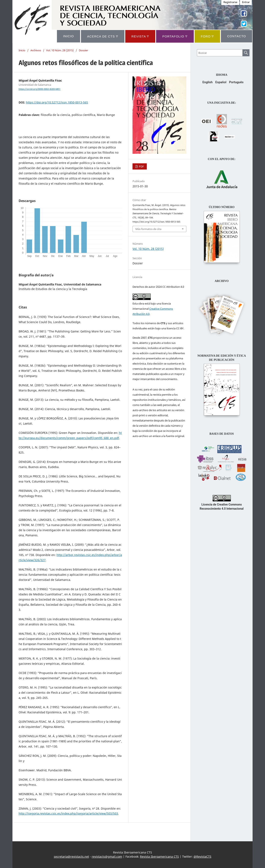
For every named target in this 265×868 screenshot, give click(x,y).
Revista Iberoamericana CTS (159, 857)
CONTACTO (237, 36)
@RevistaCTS (202, 857)
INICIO (69, 36)
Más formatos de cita (148, 229)
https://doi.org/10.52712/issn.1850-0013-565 (57, 102)
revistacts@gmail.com (107, 857)
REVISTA (140, 36)
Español (221, 82)
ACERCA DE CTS (103, 36)
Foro (207, 36)
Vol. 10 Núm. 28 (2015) (60, 50)
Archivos (36, 50)
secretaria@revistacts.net (71, 857)
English (208, 82)
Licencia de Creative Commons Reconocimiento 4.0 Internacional (222, 504)
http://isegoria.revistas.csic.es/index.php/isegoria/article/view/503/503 (68, 813)
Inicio (22, 50)
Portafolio (175, 36)
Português (236, 82)
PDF (141, 166)
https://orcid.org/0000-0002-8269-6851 (40, 89)
